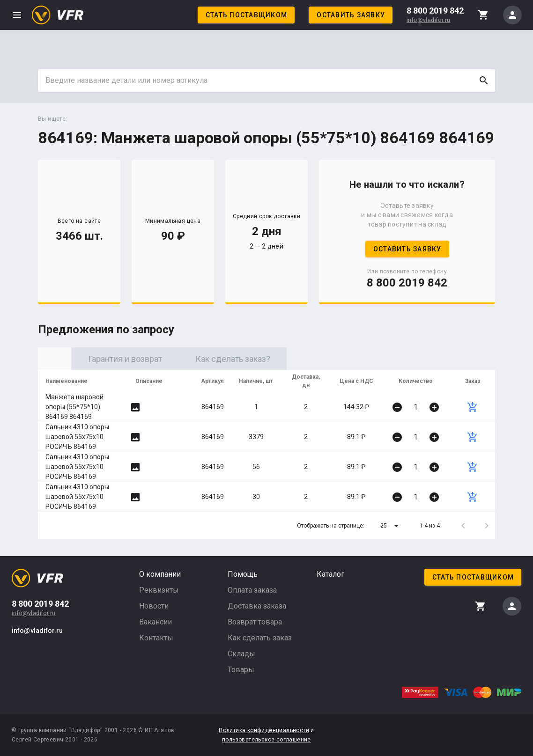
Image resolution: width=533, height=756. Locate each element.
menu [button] (17, 15)
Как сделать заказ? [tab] (307, 359)
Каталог (330, 574)
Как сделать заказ (260, 638)
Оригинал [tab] (92, 359)
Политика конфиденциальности (264, 730)
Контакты (156, 638)
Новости (154, 606)
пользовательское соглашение (266, 740)
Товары (241, 670)
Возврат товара (255, 622)
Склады (241, 654)
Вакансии (155, 622)
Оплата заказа (252, 590)
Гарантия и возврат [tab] (200, 359)
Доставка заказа (257, 606)
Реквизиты (159, 590)
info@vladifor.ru (428, 20)
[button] (391, 526)
